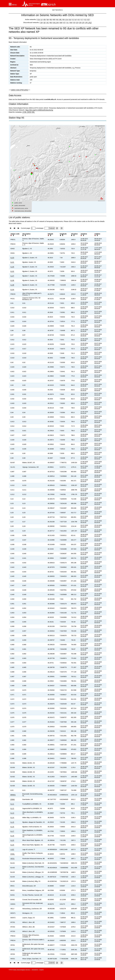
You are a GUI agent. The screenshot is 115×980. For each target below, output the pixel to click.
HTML (24, 112)
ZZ (88, 19)
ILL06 (12, 280)
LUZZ (12, 849)
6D (51, 23)
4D (45, 19)
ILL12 (12, 808)
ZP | (87, 23)
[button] (13, 4)
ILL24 (12, 845)
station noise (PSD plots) (20, 90)
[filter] (13, 235)
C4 (67, 19)
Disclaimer (35, 970)
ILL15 (12, 822)
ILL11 (12, 804)
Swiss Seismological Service (22, 970)
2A (41, 23)
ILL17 (12, 831)
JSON (29, 112)
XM (61, 23)
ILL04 (12, 290)
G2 (70, 19)
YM (71, 23)
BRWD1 (13, 795)
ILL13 (12, 813)
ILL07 (12, 276)
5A (48, 19)
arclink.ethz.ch (51, 99)
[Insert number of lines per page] (47, 228)
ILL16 (12, 827)
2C (48, 23)
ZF (83, 23)
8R (54, 19)
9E (60, 19)
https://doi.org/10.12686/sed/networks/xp (39, 110)
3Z (45, 23)
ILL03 (12, 258)
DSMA (13, 799)
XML (33, 112)
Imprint (42, 970)
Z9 (80, 23)
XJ (75, 19)
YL (67, 23)
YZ (85, 19)
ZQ (89, 23)
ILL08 (12, 285)
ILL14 (12, 818)
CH (39, 19)
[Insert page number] (33, 228)
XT (64, 23)
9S (64, 19)
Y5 (74, 23)
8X (57, 19)
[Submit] (52, 228)
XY (79, 19)
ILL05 (12, 267)
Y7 (82, 19)
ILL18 (12, 836)
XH (57, 23)
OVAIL (13, 854)
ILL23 (12, 840)
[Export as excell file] (57, 228)
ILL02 (12, 271)
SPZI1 (12, 859)
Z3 (77, 23)
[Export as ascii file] (62, 228)
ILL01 (12, 262)
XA (54, 23)
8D (51, 19)
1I (42, 19)
